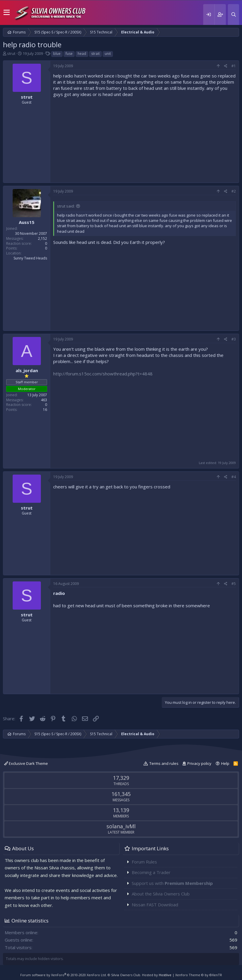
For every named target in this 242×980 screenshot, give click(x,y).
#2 (234, 191)
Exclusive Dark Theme (26, 763)
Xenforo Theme (199, 975)
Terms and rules (164, 763)
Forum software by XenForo (64, 975)
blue (57, 54)
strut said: (66, 206)
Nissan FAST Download (155, 905)
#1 (234, 66)
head (82, 54)
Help (225, 763)
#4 (234, 477)
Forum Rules (144, 862)
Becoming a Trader (151, 872)
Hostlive (165, 975)
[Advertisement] (145, 139)
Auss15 (27, 222)
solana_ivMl (121, 826)
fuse (69, 54)
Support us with (172, 883)
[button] (7, 13)
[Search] (233, 15)
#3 (234, 339)
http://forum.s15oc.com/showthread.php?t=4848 (103, 374)
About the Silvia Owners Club (161, 894)
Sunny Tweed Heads (30, 258)
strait (95, 54)
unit (108, 54)
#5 (234, 584)
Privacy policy (199, 763)
